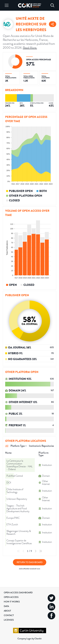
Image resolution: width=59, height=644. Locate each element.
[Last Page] (41, 551)
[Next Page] (36, 551)
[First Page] (18, 551)
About (7, 611)
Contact (9, 615)
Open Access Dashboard (18, 593)
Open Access (11, 597)
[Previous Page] (23, 551)
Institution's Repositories (41, 446)
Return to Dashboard (30, 562)
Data (6, 606)
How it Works (12, 602)
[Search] (52, 5)
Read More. (30, 48)
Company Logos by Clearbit (29, 639)
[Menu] (7, 5)
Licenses (9, 620)
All (7, 446)
